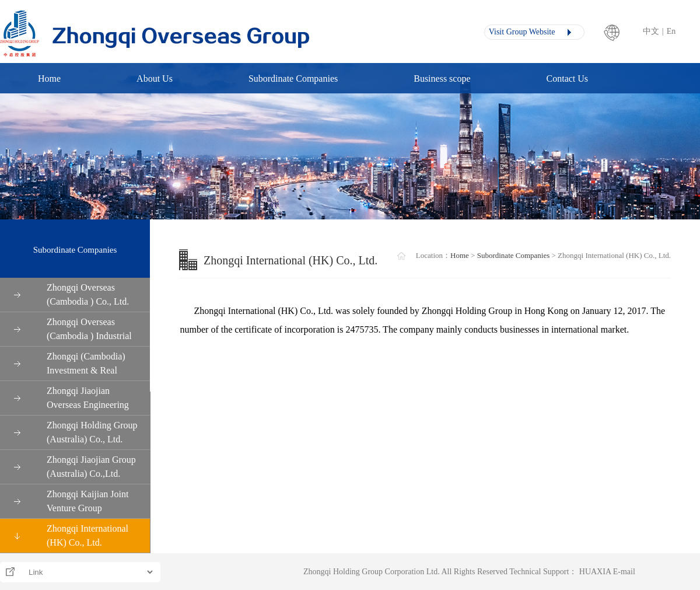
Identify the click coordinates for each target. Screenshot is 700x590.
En (671, 31)
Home (49, 78)
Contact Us (568, 78)
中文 (651, 31)
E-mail (624, 572)
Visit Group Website (520, 32)
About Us (155, 78)
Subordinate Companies (293, 78)
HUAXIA (595, 572)
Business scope (442, 78)
